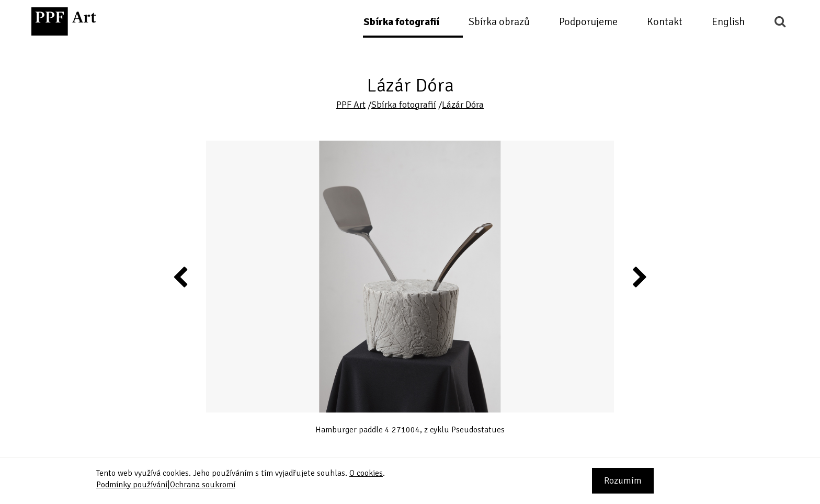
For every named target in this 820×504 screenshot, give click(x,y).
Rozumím (623, 480)
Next (639, 277)
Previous (181, 277)
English (728, 22)
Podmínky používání (132, 485)
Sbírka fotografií (401, 22)
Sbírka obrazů (499, 22)
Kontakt (665, 22)
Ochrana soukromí (203, 485)
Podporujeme (588, 22)
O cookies (366, 473)
